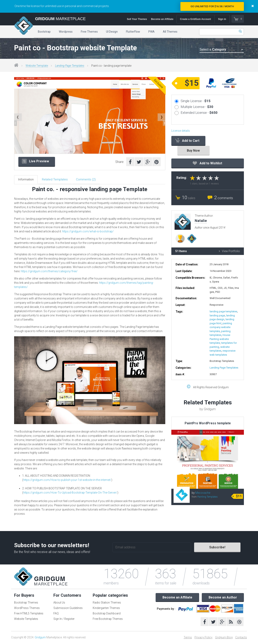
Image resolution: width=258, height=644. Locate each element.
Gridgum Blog (224, 638)
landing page (217, 315)
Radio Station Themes (107, 603)
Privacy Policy (203, 638)
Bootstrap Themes (26, 603)
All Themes (170, 32)
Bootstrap (44, 32)
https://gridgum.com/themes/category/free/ (49, 272)
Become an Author (223, 598)
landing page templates (223, 311)
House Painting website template (220, 339)
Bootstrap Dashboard (107, 614)
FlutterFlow (133, 32)
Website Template (37, 66)
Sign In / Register (64, 619)
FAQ (56, 614)
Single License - (196, 101)
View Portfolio (229, 251)
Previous (18, 117)
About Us (59, 603)
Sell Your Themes (137, 19)
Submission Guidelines (68, 608)
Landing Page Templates (70, 66)
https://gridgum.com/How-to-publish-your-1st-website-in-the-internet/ (67, 480)
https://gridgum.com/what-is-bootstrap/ (88, 232)
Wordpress (66, 32)
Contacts (241, 638)
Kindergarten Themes (106, 608)
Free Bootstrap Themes (108, 619)
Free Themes (89, 32)
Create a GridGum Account (195, 19)
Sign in (222, 19)
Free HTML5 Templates (29, 614)
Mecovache (203, 493)
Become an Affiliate (162, 19)
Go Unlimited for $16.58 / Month (212, 6)
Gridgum (40, 638)
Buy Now (193, 151)
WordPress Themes (27, 608)
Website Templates (26, 619)
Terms (188, 638)
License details (181, 131)
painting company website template (221, 327)
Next (161, 117)
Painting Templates (208, 497)
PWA (151, 32)
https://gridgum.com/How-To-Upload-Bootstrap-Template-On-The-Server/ (70, 493)
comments (224, 198)
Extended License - (199, 113)
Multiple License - (197, 107)
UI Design (112, 32)
